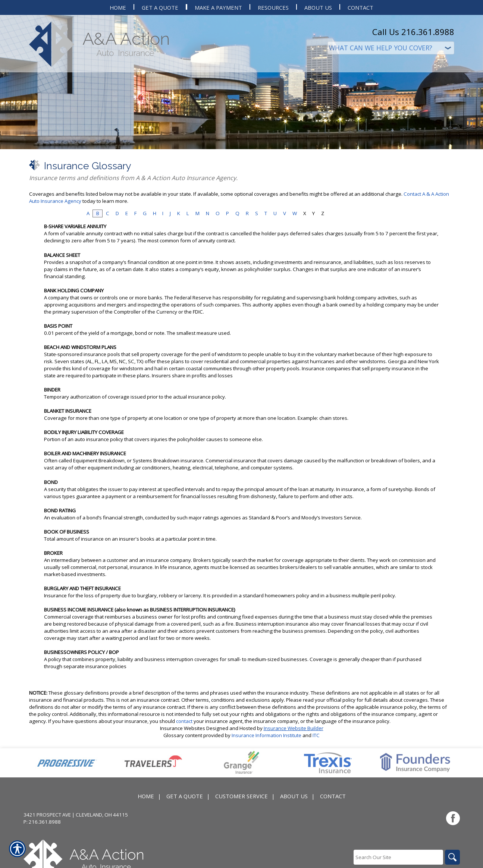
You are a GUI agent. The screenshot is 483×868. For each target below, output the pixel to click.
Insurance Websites (183, 728)
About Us (294, 796)
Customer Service (241, 796)
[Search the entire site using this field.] (398, 857)
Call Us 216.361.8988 (413, 32)
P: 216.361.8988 (42, 822)
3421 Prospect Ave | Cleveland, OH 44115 (76, 815)
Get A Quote (185, 796)
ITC (316, 735)
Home (146, 796)
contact (184, 721)
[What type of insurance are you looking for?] (391, 48)
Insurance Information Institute (266, 735)
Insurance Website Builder (294, 728)
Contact (333, 796)
